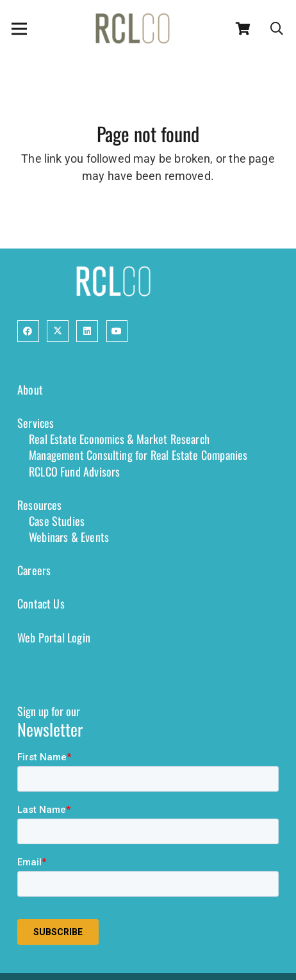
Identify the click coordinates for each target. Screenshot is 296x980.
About (30, 389)
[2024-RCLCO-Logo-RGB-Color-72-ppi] (133, 29)
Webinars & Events (69, 537)
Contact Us (41, 603)
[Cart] (243, 29)
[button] (277, 29)
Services (36, 423)
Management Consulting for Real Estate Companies (138, 455)
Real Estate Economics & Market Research (119, 439)
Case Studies (57, 521)
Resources (40, 505)
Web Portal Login (54, 637)
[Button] (28, 331)
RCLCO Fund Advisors (74, 471)
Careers (34, 570)
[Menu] (20, 29)
